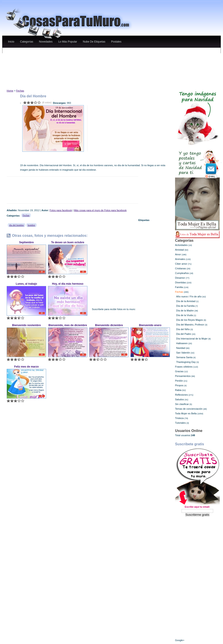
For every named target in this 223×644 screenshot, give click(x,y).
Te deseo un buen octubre (68, 242)
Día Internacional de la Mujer (192, 339)
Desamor (180, 278)
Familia (179, 287)
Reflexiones (181, 395)
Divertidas (181, 282)
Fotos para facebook (61, 210)
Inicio (11, 42)
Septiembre (26, 242)
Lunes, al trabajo (26, 284)
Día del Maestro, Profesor (190, 325)
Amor (178, 254)
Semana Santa (184, 357)
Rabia (178, 390)
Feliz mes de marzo (26, 367)
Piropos (179, 385)
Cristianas (181, 268)
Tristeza (179, 418)
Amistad (180, 250)
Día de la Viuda (185, 315)
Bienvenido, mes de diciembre (68, 325)
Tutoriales (180, 423)
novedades (46, 42)
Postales (116, 42)
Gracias (179, 371)
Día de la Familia (185, 306)
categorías (27, 42)
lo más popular (68, 42)
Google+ (180, 640)
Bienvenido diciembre (109, 325)
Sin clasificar (182, 404)
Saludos (180, 399)
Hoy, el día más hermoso (68, 284)
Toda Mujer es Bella (186, 413)
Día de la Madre (185, 311)
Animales (180, 259)
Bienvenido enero (150, 325)
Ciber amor (181, 264)
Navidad (181, 348)
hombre (31, 225)
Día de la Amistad (186, 301)
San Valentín (183, 353)
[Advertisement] (89, 52)
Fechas (20, 91)
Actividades (181, 245)
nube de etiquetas (94, 42)
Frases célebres (184, 367)
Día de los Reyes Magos (190, 320)
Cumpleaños (182, 273)
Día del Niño (183, 329)
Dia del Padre (184, 334)
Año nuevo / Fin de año (189, 296)
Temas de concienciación (189, 409)
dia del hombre (17, 225)
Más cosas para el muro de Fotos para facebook (100, 210)
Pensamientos (183, 376)
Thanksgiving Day (186, 362)
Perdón (179, 381)
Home (10, 91)
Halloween (182, 343)
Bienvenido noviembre (26, 325)
